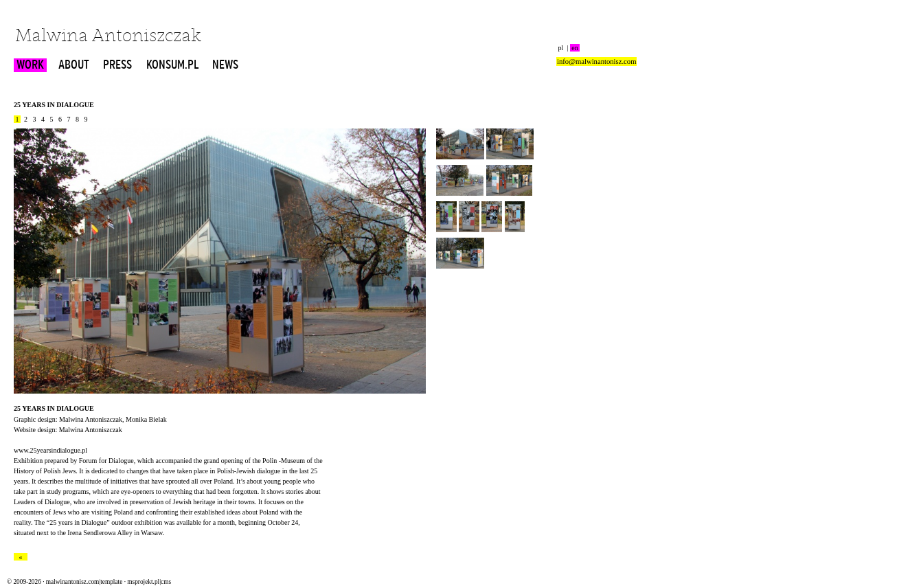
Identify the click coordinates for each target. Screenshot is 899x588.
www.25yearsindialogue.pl (50, 450)
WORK (30, 65)
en (575, 48)
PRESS (117, 65)
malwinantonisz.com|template (84, 582)
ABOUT (74, 65)
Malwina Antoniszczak (108, 37)
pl (561, 48)
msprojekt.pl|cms (149, 582)
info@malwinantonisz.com (596, 61)
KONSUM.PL (172, 65)
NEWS (225, 65)
